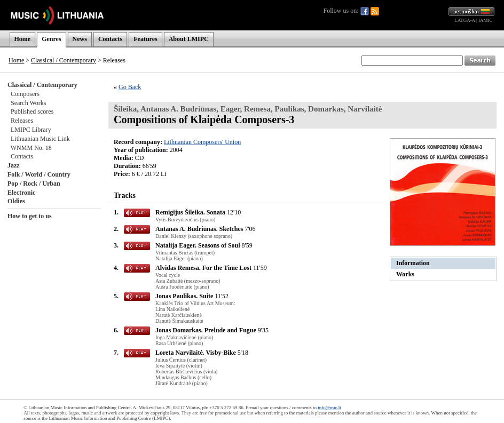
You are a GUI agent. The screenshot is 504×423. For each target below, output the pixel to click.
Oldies (16, 201)
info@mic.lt (329, 408)
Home (23, 39)
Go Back (130, 87)
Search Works (28, 103)
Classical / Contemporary (64, 60)
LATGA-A (465, 20)
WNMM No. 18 (31, 148)
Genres (51, 39)
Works (405, 274)
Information (413, 263)
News (80, 39)
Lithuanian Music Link (40, 139)
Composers (25, 94)
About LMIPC (189, 39)
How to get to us (30, 216)
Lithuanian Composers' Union (202, 142)
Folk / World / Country (39, 174)
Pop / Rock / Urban (34, 183)
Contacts (110, 39)
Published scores (32, 111)
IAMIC (486, 20)
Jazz (14, 165)
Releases (22, 121)
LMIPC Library (31, 130)
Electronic (21, 193)
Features (145, 39)
